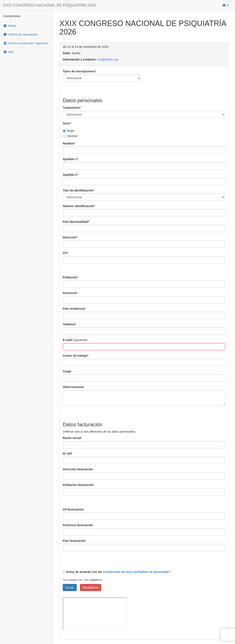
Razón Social (72, 438)
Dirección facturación (78, 469)
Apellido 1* (70, 159)
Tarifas (10, 26)
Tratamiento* (72, 108)
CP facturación (73, 509)
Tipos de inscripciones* (79, 71)
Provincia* (70, 293)
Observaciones (73, 387)
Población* (70, 277)
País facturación (74, 541)
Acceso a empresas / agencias (25, 43)
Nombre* (69, 143)
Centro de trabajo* (76, 356)
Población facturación (78, 485)
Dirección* (70, 237)
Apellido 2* (70, 175)
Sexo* (67, 123)
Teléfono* (69, 324)
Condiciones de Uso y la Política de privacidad (136, 572)
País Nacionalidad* (76, 222)
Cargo (67, 371)
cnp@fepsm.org (108, 59)
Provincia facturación (78, 525)
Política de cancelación (21, 34)
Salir (8, 52)
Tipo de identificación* (79, 190)
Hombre (70, 136)
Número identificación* (79, 206)
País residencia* (74, 309)
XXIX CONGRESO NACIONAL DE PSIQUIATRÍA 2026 (50, 5)
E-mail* (68, 340)
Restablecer (91, 588)
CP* (65, 253)
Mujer (69, 131)
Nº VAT (68, 454)
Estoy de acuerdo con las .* (117, 572)
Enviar (70, 588)
